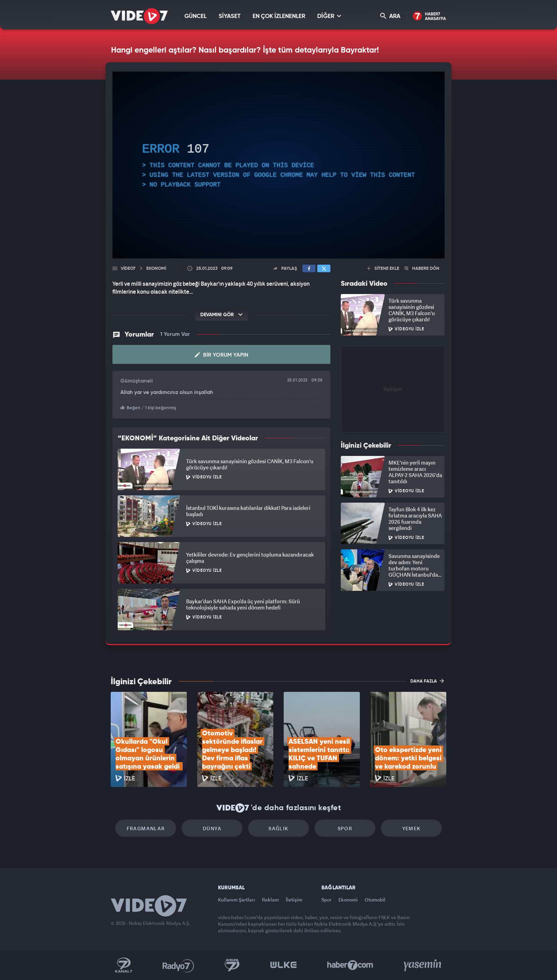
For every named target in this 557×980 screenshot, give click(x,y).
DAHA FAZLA (427, 681)
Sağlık (278, 828)
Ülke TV (284, 965)
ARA (390, 16)
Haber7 (350, 965)
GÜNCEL (195, 16)
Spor (345, 828)
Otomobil (375, 900)
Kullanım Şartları (236, 900)
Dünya (212, 828)
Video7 (128, 269)
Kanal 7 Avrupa (232, 965)
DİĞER (329, 16)
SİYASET (230, 16)
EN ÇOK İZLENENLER (279, 16)
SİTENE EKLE (383, 269)
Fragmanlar (146, 828)
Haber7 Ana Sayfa (430, 16)
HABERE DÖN (422, 269)
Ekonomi (348, 900)
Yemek (412, 828)
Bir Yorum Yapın (222, 355)
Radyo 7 (178, 965)
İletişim (294, 900)
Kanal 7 (124, 965)
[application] (278, 165)
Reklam (270, 900)
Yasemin (423, 965)
